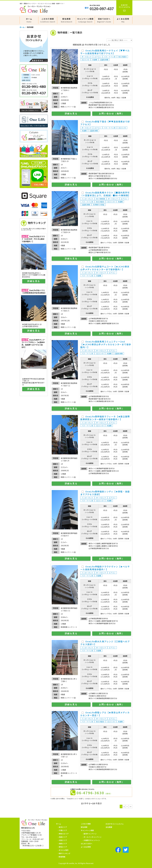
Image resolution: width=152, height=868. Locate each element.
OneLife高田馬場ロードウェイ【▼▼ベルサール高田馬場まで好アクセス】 (105, 52)
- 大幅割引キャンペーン (91, 840)
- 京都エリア (62, 844)
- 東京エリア (62, 827)
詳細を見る (71, 114)
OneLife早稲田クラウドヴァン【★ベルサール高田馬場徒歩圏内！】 (105, 568)
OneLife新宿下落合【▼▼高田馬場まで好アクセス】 (105, 123)
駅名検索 (67, 20)
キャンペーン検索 (85, 20)
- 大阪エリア (62, 840)
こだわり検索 (48, 20)
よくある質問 (123, 20)
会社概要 (109, 827)
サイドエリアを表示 (34, 125)
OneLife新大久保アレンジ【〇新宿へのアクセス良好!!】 (105, 643)
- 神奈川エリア (63, 834)
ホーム (29, 20)
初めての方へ (104, 20)
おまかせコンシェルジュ (115, 824)
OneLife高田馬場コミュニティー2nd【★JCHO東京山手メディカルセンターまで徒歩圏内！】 (106, 344)
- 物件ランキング (64, 853)
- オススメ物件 (63, 850)
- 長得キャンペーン (90, 834)
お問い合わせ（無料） (112, 114)
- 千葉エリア (62, 830)
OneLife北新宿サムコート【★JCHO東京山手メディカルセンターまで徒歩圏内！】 (105, 268)
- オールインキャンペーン (92, 837)
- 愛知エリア (62, 847)
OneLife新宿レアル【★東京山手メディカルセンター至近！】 (105, 714)
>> (131, 806)
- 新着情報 (61, 857)
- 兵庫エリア (62, 837)
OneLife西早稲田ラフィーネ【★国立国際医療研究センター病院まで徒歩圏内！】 (105, 418)
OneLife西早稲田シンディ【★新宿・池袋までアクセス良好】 (105, 493)
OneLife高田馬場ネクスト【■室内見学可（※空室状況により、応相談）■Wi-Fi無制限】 (105, 194)
